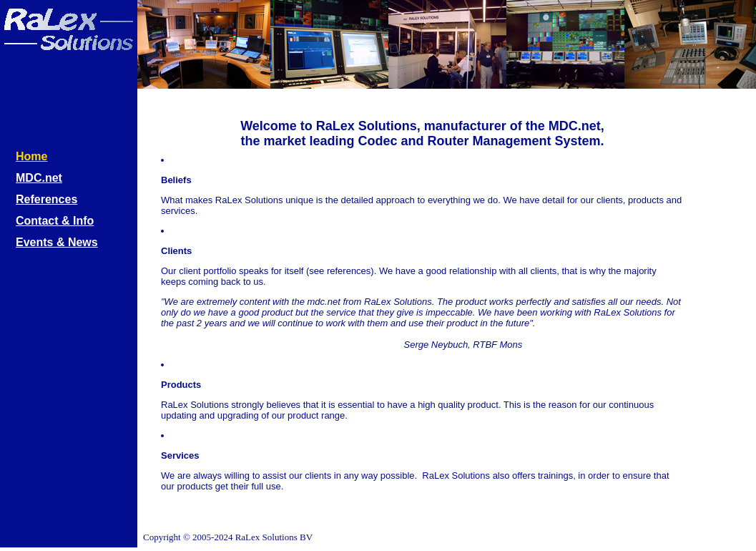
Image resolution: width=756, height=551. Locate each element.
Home (31, 155)
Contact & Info (55, 220)
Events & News (57, 241)
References (46, 198)
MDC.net (39, 177)
